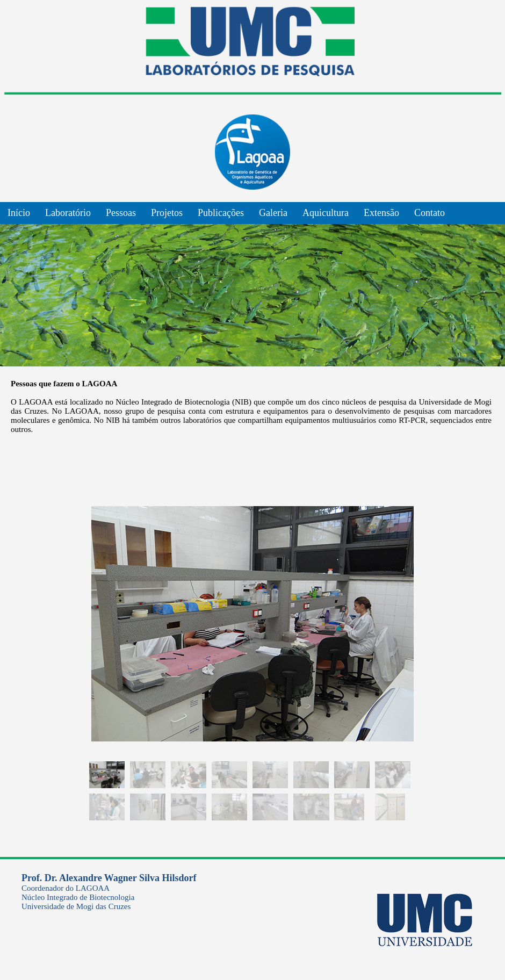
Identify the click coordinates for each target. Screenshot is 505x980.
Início (19, 213)
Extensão (381, 213)
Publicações (221, 213)
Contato (430, 213)
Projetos (167, 213)
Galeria (273, 213)
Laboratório (68, 213)
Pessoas (121, 213)
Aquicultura (326, 213)
